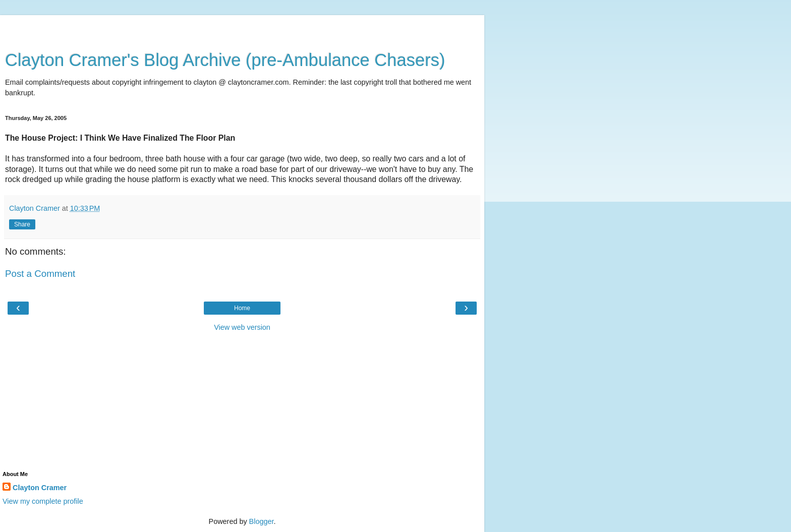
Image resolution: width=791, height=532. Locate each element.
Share (22, 224)
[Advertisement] (242, 28)
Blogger (262, 521)
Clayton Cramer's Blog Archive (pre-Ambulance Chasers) (225, 60)
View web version (242, 327)
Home (242, 308)
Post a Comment (40, 274)
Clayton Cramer (40, 488)
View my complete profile (43, 501)
